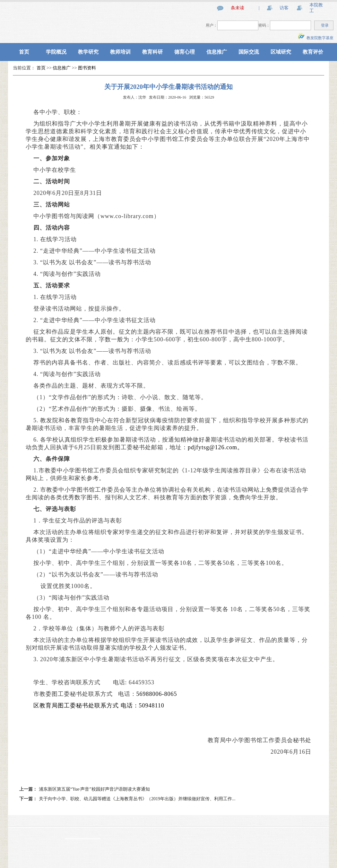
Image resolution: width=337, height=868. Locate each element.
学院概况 (56, 52)
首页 (24, 52)
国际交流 (249, 52)
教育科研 (152, 52)
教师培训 (120, 52)
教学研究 (88, 52)
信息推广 (217, 52)
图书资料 (87, 68)
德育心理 (185, 52)
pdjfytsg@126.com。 (216, 447)
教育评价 (313, 52)
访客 (284, 8)
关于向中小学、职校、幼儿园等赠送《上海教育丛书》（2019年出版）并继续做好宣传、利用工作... (137, 799)
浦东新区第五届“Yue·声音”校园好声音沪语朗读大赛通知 (94, 789)
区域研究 (281, 52)
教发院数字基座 (316, 38)
